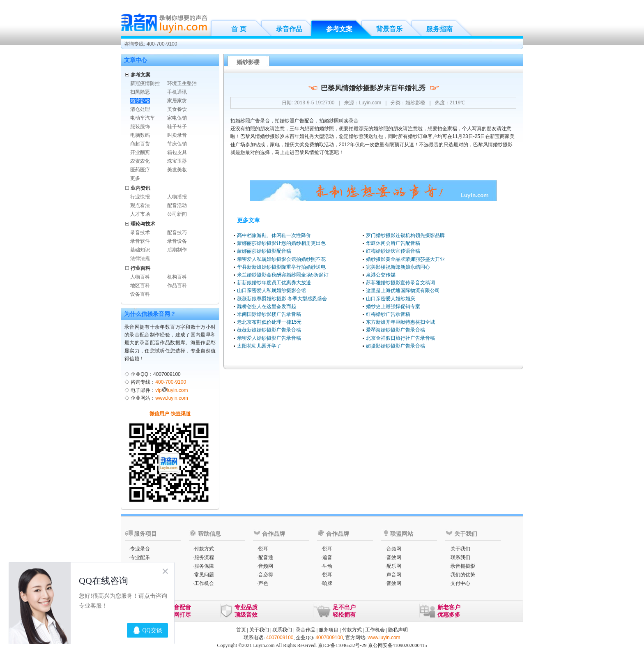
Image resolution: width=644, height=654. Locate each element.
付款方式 (204, 549)
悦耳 (263, 549)
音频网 (266, 566)
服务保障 (204, 566)
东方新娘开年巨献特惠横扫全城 (400, 322)
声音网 (394, 575)
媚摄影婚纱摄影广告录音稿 (396, 346)
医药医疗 (140, 170)
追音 (327, 557)
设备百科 (140, 294)
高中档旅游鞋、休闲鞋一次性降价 (274, 235)
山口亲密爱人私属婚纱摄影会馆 (271, 290)
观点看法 (140, 205)
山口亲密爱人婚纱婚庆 (391, 299)
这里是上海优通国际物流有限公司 (403, 290)
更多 (135, 178)
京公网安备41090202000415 (398, 645)
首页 (241, 630)
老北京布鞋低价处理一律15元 (269, 322)
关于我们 (460, 549)
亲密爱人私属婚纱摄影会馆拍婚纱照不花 (281, 259)
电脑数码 (140, 135)
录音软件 (140, 241)
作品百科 (177, 286)
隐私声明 (398, 630)
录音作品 (289, 29)
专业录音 (140, 549)
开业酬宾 (140, 152)
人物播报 (177, 197)
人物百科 (140, 277)
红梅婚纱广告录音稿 (388, 314)
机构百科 (177, 277)
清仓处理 (140, 109)
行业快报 (140, 197)
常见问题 (204, 575)
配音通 (266, 557)
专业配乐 (140, 557)
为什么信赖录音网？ (150, 314)
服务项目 (329, 630)
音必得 (266, 575)
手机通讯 (177, 92)
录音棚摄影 (463, 566)
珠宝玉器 (177, 161)
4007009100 (280, 638)
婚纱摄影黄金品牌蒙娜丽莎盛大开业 (405, 259)
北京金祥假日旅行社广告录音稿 (400, 338)
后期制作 (177, 250)
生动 (327, 566)
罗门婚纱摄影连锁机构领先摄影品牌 (405, 235)
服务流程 (204, 557)
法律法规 (140, 258)
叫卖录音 (177, 135)
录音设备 (177, 241)
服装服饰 (140, 127)
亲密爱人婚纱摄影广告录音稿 (269, 338)
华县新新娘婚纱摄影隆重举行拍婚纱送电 (281, 267)
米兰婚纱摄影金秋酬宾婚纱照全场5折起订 (283, 275)
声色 (263, 583)
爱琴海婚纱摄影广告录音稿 (396, 330)
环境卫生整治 (182, 83)
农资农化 (140, 161)
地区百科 (140, 286)
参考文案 (339, 29)
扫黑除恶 (140, 92)
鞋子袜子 (177, 127)
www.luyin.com (171, 398)
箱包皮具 (177, 152)
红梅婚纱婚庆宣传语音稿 (393, 251)
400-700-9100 (171, 382)
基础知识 (140, 250)
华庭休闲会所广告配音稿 (393, 243)
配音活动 (177, 205)
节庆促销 (177, 144)
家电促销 (177, 118)
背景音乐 (389, 29)
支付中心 (460, 583)
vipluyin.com (171, 390)
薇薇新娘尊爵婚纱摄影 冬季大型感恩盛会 (282, 299)
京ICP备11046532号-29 (342, 645)
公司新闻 (177, 214)
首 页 (239, 29)
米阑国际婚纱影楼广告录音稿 (269, 314)
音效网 (394, 557)
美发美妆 (177, 170)
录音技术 (140, 233)
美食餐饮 (177, 109)
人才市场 (140, 214)
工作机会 (204, 583)
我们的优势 (463, 575)
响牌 (327, 583)
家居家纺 (177, 101)
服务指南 (439, 29)
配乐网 (394, 566)
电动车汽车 (143, 118)
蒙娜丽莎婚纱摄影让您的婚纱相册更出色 (281, 243)
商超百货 (140, 144)
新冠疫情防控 (145, 83)
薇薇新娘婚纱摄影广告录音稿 (269, 330)
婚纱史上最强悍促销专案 (393, 306)
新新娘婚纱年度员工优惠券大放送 (274, 283)
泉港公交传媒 (381, 275)
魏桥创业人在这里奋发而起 (267, 306)
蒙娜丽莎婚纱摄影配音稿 (264, 251)
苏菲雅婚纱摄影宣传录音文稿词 (400, 283)
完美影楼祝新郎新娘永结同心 (398, 267)
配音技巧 (177, 233)
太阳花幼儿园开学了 (259, 346)
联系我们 (460, 557)
